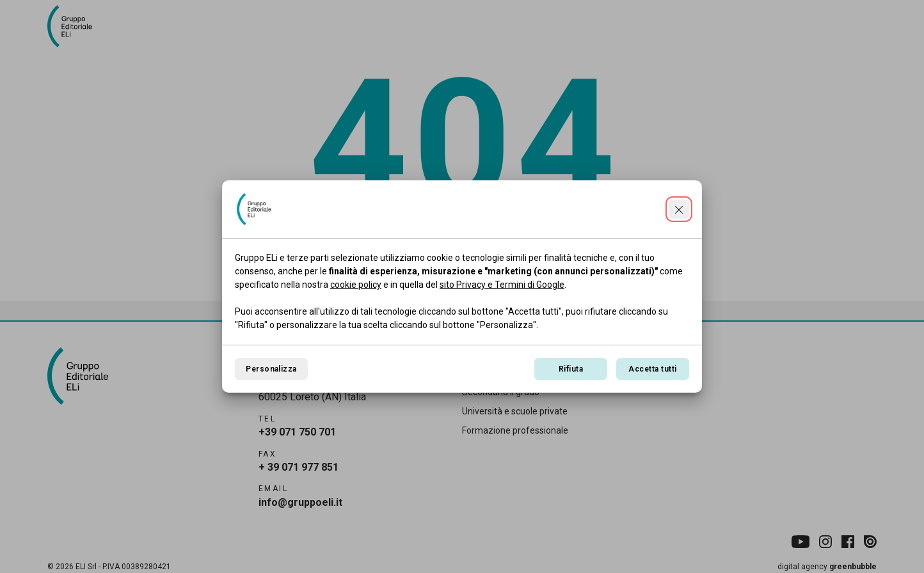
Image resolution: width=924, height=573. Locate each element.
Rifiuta (571, 369)
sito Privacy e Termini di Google (502, 285)
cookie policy (356, 285)
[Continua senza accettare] (679, 209)
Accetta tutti (652, 369)
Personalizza (271, 369)
